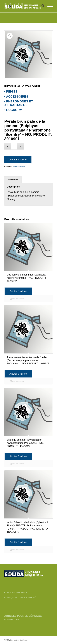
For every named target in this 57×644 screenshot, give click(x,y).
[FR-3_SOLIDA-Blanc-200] (24, 6)
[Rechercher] (41, 6)
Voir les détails (17, 299)
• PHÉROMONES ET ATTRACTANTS (19, 103)
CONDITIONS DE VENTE (16, 592)
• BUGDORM (13, 110)
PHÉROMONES (19, 167)
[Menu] (49, 6)
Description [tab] (13, 180)
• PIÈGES (11, 91)
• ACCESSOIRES (16, 97)
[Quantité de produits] (14, 146)
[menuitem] (41, 6)
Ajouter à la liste (18, 160)
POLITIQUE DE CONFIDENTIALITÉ (20, 597)
